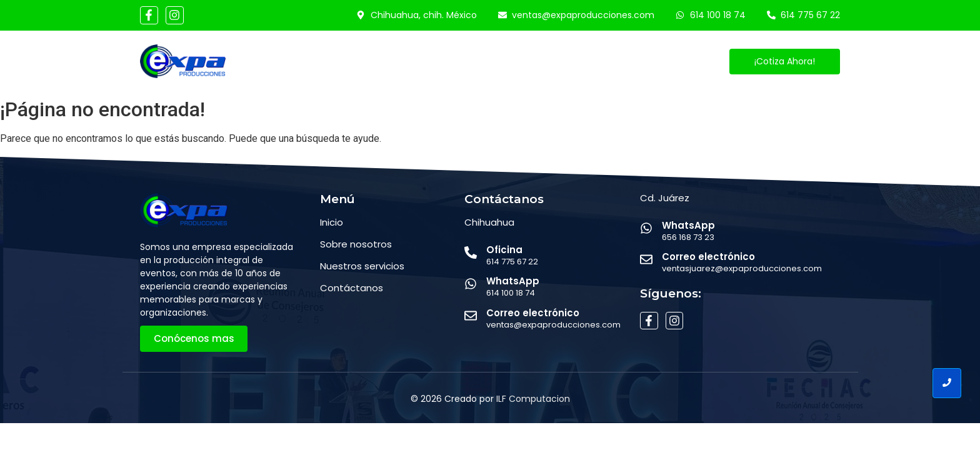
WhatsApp (513, 281)
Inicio (310, 61)
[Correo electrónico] (471, 317)
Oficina (504, 250)
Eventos (512, 61)
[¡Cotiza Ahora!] (785, 62)
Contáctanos (587, 61)
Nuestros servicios (362, 266)
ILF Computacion (533, 399)
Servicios (448, 61)
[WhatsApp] (471, 285)
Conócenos (375, 61)
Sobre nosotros (356, 244)
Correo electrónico (533, 313)
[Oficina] (471, 253)
